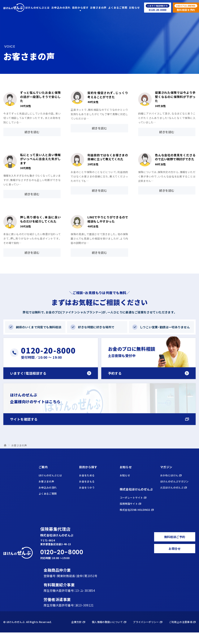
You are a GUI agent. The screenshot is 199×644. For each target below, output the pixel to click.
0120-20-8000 (62, 552)
